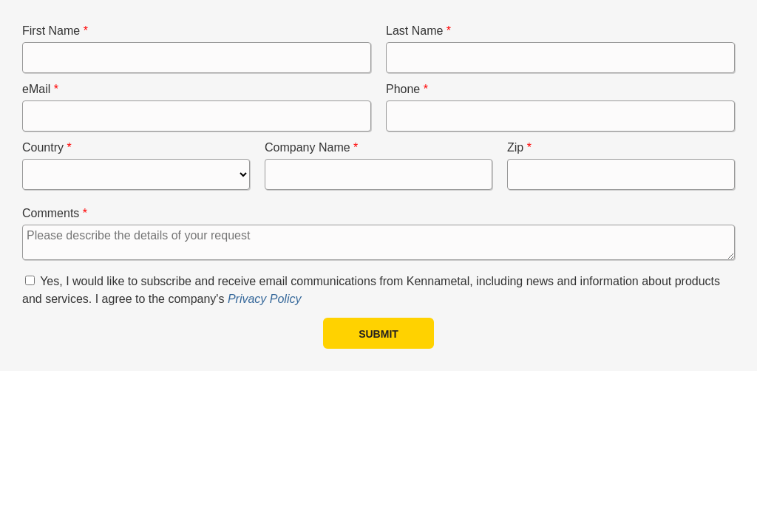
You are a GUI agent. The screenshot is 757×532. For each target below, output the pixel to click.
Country (43, 147)
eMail (36, 89)
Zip (515, 147)
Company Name (308, 147)
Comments (51, 213)
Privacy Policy (265, 299)
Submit (378, 334)
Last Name (414, 31)
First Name (51, 31)
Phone (403, 89)
